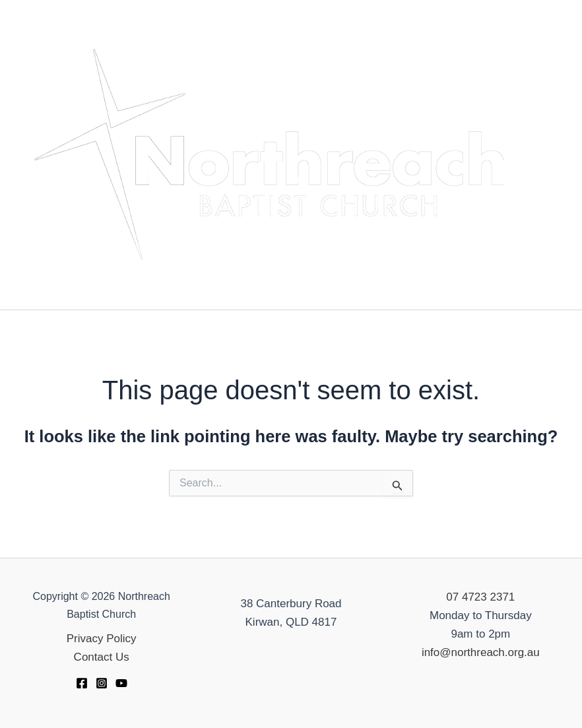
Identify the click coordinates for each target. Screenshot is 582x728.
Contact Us (102, 657)
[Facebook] (82, 683)
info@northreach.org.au (481, 652)
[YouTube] (121, 683)
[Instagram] (102, 683)
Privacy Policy (102, 639)
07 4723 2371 (480, 597)
